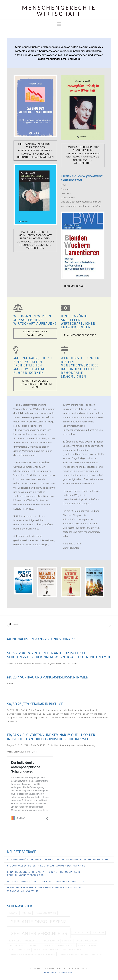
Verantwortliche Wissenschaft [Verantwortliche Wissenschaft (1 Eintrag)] (73, 954)
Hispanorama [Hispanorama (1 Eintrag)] (98, 933)
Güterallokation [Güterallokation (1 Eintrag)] (81, 933)
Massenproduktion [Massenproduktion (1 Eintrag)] (87, 945)
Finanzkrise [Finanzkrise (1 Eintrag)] (26, 913)
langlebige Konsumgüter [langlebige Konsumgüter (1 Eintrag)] (41, 945)
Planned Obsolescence (80, 335)
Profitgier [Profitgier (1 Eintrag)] (55, 950)
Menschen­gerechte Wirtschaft (59, 11)
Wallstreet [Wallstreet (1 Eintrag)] (97, 954)
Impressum (50, 973)
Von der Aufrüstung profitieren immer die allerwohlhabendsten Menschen (59, 859)
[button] (59, 24)
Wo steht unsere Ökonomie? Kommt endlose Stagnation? (46, 881)
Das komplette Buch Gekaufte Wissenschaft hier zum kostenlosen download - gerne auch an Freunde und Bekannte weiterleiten (35, 240)
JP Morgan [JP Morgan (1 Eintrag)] (67, 941)
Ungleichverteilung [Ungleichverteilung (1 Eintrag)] (73, 950)
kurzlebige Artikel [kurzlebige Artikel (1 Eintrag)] (17, 945)
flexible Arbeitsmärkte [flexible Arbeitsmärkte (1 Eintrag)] (45, 913)
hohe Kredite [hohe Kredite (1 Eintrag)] (15, 941)
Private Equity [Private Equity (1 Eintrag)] (40, 950)
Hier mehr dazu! (75, 286)
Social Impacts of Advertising (35, 333)
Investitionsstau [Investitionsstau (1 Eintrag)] (51, 941)
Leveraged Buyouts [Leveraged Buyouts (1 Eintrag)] (65, 945)
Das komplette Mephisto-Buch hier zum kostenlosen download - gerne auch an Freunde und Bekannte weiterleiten (83, 155)
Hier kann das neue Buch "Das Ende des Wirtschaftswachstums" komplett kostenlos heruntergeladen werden (35, 150)
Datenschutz (66, 973)
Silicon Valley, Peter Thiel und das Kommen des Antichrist (47, 866)
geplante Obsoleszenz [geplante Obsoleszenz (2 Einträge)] (38, 922)
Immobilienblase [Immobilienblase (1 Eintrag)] (32, 941)
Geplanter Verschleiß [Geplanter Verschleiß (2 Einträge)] (39, 933)
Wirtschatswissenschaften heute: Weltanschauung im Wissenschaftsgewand (44, 889)
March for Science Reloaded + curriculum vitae (35, 384)
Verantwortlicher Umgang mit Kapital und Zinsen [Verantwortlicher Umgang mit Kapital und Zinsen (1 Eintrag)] (32, 954)
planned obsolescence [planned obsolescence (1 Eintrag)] (19, 950)
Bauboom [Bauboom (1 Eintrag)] (13, 913)
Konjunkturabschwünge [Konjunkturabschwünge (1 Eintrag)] (87, 941)
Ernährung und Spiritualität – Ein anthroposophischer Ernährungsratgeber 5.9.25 (45, 873)
